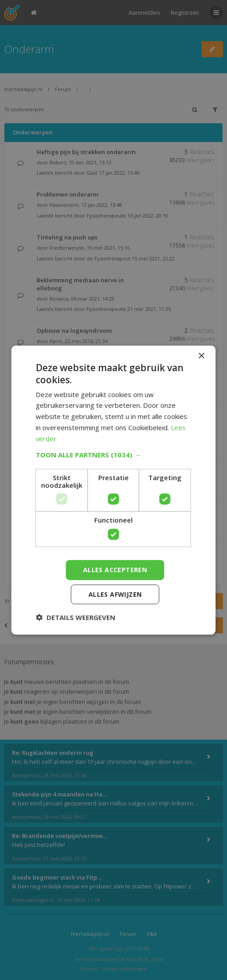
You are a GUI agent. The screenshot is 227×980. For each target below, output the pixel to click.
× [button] (201, 356)
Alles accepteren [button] (115, 570)
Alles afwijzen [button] (115, 594)
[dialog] (113, 490)
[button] (113, 455)
